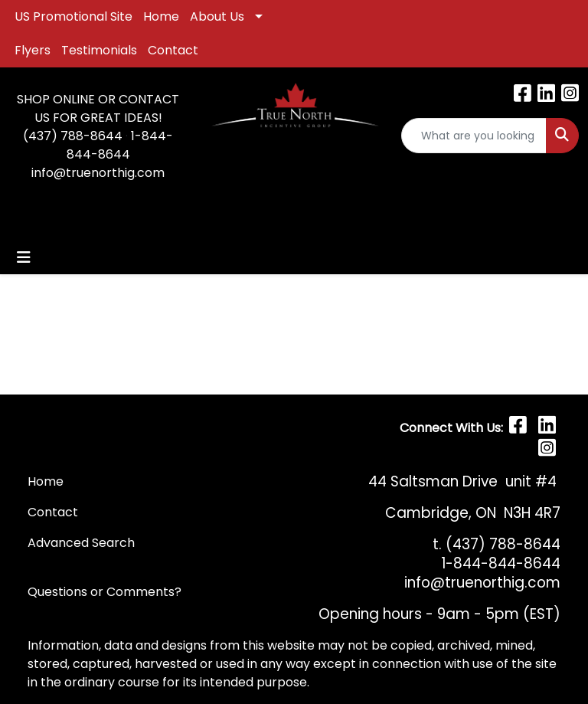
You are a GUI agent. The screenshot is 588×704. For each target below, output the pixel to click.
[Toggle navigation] (24, 257)
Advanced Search (81, 543)
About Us (217, 16)
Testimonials (99, 50)
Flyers (33, 50)
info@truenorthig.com (98, 173)
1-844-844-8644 (120, 145)
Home (161, 16)
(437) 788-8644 (73, 136)
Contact (173, 50)
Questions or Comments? (105, 592)
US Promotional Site (73, 16)
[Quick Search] (474, 136)
